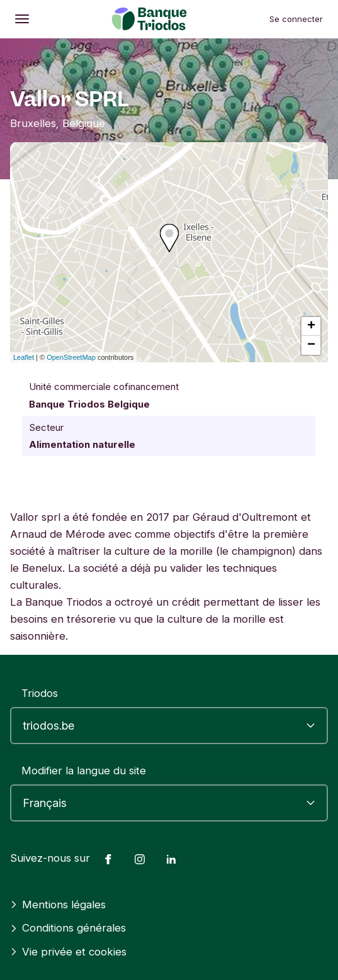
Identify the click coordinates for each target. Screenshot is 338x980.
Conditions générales (68, 928)
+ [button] (311, 326)
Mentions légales (58, 905)
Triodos (40, 693)
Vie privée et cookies (68, 952)
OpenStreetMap (71, 357)
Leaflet (24, 357)
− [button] (311, 345)
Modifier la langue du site (84, 771)
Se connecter (296, 19)
